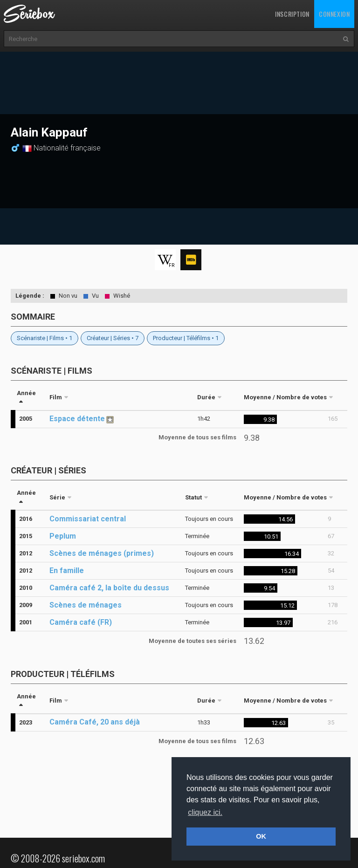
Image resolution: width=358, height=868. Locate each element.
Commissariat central (88, 519)
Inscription (292, 14)
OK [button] (261, 836)
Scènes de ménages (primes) (102, 553)
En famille (67, 571)
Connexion (334, 14)
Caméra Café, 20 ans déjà (95, 722)
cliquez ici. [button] (205, 812)
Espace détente (77, 419)
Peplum (63, 536)
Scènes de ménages (86, 605)
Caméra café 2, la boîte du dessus (109, 588)
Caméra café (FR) (81, 622)
